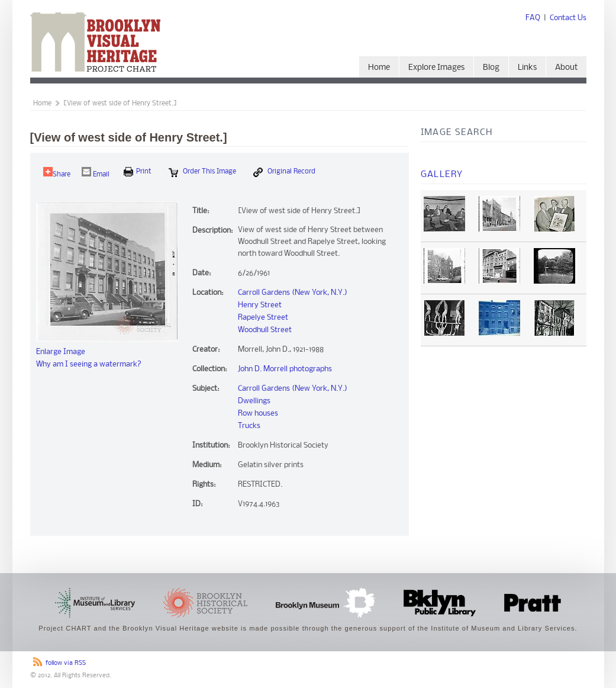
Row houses (258, 414)
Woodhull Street (265, 330)
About (566, 68)
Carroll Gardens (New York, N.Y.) (293, 293)
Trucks (249, 426)
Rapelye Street (263, 318)
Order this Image (202, 172)
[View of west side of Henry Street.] (120, 104)
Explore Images (436, 68)
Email (96, 173)
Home (379, 68)
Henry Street (260, 305)
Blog (491, 68)
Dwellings (254, 401)
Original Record (284, 172)
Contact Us (568, 18)
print (138, 172)
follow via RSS (66, 663)
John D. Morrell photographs (285, 369)
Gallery (442, 175)
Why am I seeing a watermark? (89, 364)
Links (527, 68)
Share (57, 173)
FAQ (533, 18)
